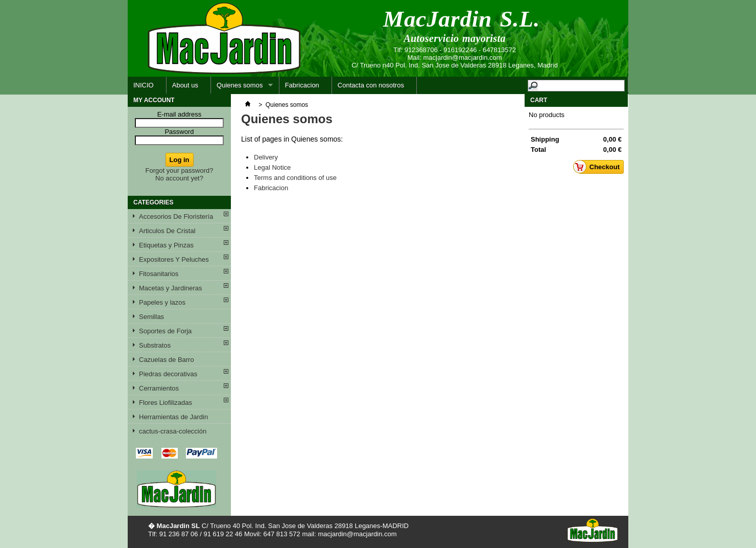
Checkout (599, 167)
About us (185, 85)
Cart (539, 100)
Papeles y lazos (162, 302)
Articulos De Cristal (167, 231)
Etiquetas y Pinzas (166, 245)
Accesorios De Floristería (176, 216)
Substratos (155, 345)
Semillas (151, 317)
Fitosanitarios (159, 274)
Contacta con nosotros (371, 85)
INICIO (144, 85)
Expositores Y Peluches (174, 259)
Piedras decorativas (168, 374)
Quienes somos (242, 88)
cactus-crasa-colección (173, 431)
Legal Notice (272, 167)
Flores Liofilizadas (166, 403)
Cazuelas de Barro (167, 360)
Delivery (266, 157)
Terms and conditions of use (295, 178)
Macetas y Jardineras (171, 288)
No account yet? (179, 178)
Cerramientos (159, 388)
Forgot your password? (180, 170)
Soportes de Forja (165, 331)
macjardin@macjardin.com (462, 58)
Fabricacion (302, 85)
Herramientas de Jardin (173, 417)
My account (154, 100)
